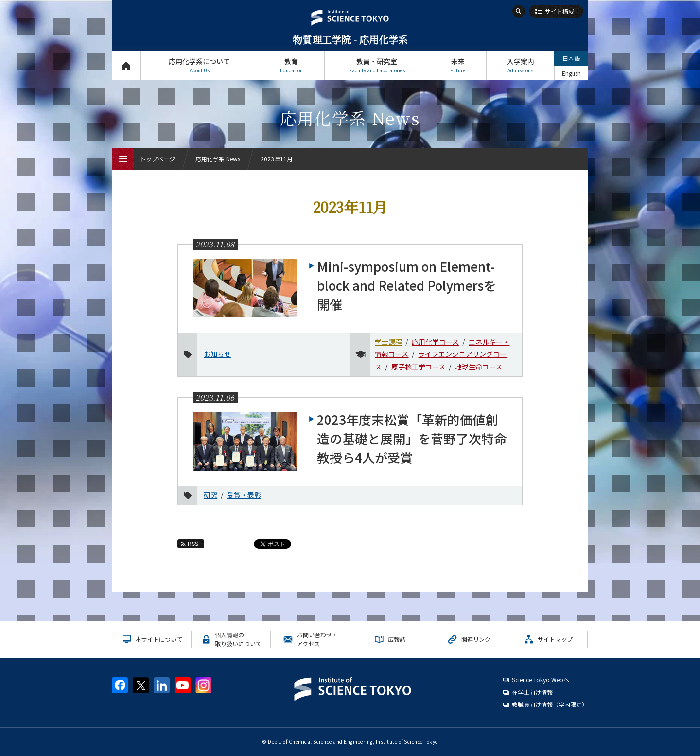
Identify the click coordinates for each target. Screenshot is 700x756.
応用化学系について (199, 65)
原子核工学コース (418, 367)
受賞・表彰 (244, 495)
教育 (291, 65)
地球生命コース (479, 367)
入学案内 (520, 65)
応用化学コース (435, 342)
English (571, 73)
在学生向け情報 (532, 692)
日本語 (571, 58)
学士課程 (388, 342)
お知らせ (217, 354)
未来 (458, 65)
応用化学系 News (218, 159)
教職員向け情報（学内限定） (550, 704)
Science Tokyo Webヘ (541, 679)
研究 (210, 495)
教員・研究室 (377, 65)
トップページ (126, 65)
